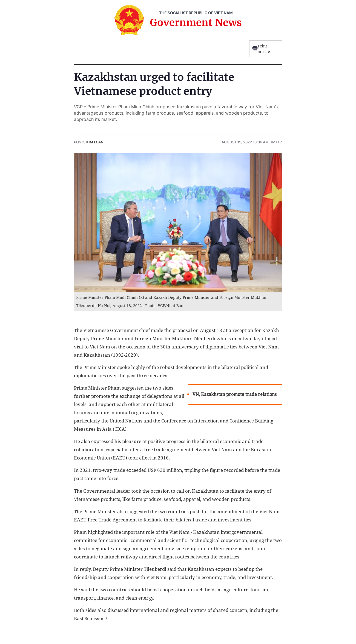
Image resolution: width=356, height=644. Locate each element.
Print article (261, 49)
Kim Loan (95, 142)
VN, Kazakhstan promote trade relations (235, 394)
